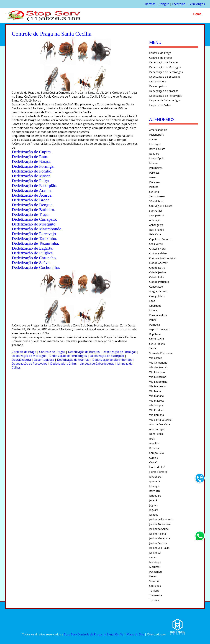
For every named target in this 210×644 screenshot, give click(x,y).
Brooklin (154, 443)
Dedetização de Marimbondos (112, 360)
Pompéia (154, 324)
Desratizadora (21, 360)
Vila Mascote (157, 400)
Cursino (154, 458)
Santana (154, 192)
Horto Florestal (158, 472)
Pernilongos (197, 4)
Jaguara (154, 505)
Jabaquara (155, 496)
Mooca (153, 310)
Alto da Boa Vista (160, 424)
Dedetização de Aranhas (73, 360)
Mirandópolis (157, 158)
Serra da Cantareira (161, 353)
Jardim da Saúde (159, 529)
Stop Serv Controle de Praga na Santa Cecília (94, 634)
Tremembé (156, 595)
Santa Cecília (157, 339)
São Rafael (155, 211)
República (155, 334)
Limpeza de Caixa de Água (97, 364)
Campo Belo (157, 453)
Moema (154, 163)
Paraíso (154, 576)
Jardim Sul (155, 552)
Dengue (164, 4)
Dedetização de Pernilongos (68, 356)
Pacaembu (155, 572)
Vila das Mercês (158, 367)
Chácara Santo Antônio (163, 258)
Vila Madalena (157, 386)
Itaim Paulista (157, 149)
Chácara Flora (157, 249)
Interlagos (155, 144)
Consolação (156, 286)
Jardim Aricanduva (160, 524)
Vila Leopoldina (158, 382)
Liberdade (155, 306)
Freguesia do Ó (158, 291)
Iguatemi (154, 481)
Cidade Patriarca (159, 282)
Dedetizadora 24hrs (63, 364)
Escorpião (179, 4)
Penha (153, 320)
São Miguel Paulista (161, 206)
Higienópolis (157, 135)
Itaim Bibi (155, 491)
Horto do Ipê (157, 467)
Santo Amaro (157, 196)
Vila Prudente (157, 410)
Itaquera (154, 154)
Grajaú (153, 462)
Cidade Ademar (158, 263)
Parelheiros (156, 168)
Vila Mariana (156, 396)
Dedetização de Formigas (119, 352)
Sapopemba (156, 215)
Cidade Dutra (157, 268)
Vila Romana (157, 415)
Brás (152, 438)
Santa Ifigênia (157, 344)
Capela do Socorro (160, 239)
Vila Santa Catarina (160, 420)
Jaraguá (154, 514)
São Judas (155, 586)
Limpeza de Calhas (160, 105)
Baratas (150, 4)
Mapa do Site (135, 634)
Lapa (152, 301)
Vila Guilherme (158, 377)
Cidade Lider (157, 277)
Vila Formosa (157, 372)
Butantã (154, 448)
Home (197, 14)
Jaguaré (154, 510)
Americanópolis (158, 130)
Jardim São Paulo (159, 548)
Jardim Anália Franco (161, 519)
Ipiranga (154, 486)
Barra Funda (157, 230)
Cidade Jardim (157, 272)
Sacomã (154, 581)
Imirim (153, 139)
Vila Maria (155, 391)
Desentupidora (44, 360)
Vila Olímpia (156, 405)
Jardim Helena (157, 534)
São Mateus (156, 201)
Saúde (153, 348)
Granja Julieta (157, 296)
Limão (153, 557)
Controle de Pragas (52, 352)
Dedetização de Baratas (84, 352)
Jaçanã (153, 500)
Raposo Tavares (159, 329)
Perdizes (154, 173)
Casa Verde (156, 244)
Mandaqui (155, 562)
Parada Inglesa (158, 315)
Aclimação (155, 220)
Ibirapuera (155, 476)
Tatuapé (154, 590)
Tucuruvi (154, 600)
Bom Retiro (156, 434)
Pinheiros (155, 182)
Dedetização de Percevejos (30, 364)
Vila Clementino (158, 362)
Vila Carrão (156, 358)
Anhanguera (156, 225)
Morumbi (155, 567)
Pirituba (154, 187)
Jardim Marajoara (160, 538)
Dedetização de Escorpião (107, 356)
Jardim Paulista (158, 543)
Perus (153, 177)
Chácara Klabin (158, 253)
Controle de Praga (24, 352)
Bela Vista (155, 234)
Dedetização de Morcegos (29, 356)
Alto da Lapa (157, 429)
